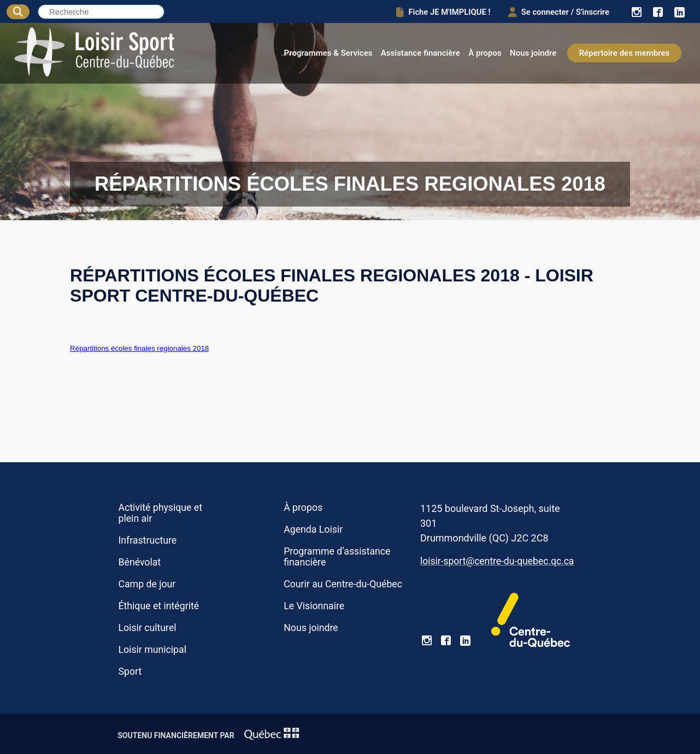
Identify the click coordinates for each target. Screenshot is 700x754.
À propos (485, 53)
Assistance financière (420, 53)
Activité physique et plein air (160, 513)
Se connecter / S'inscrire (556, 12)
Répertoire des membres (624, 53)
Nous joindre (533, 53)
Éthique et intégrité (158, 606)
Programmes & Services (328, 53)
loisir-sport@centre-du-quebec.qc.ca (497, 561)
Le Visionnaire (314, 606)
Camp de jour (147, 584)
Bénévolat (139, 562)
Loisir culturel (147, 628)
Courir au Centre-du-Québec (343, 584)
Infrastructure (147, 540)
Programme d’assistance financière (337, 557)
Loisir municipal (152, 650)
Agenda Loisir (313, 529)
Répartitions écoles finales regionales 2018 (139, 348)
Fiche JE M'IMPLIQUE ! (438, 12)
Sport (130, 671)
